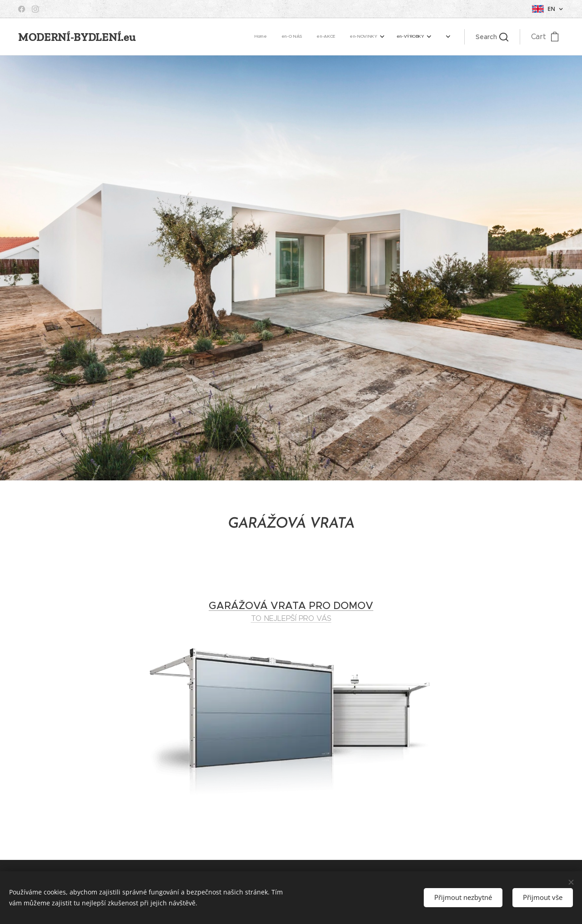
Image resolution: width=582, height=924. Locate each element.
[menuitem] (228, 37)
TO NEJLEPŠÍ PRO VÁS (291, 618)
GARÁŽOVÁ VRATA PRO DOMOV (291, 606)
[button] (492, 37)
